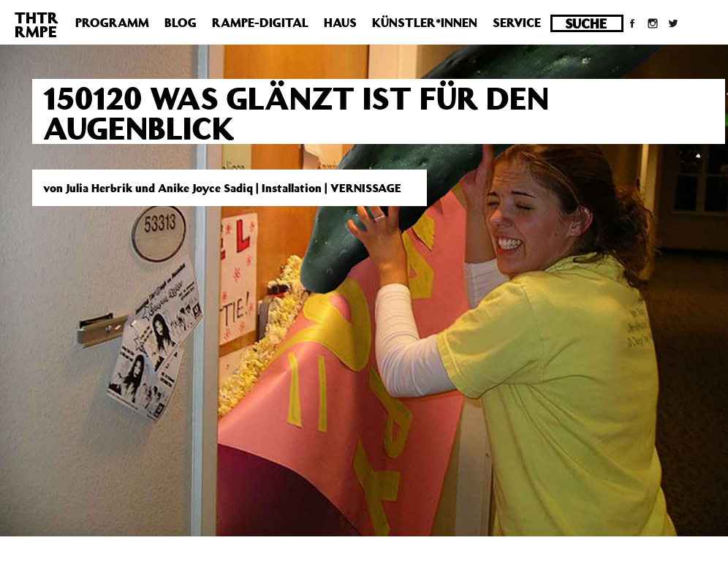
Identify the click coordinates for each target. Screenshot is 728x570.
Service (517, 23)
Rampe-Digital (260, 23)
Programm (112, 23)
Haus (340, 23)
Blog (181, 23)
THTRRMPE (37, 24)
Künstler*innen (425, 23)
